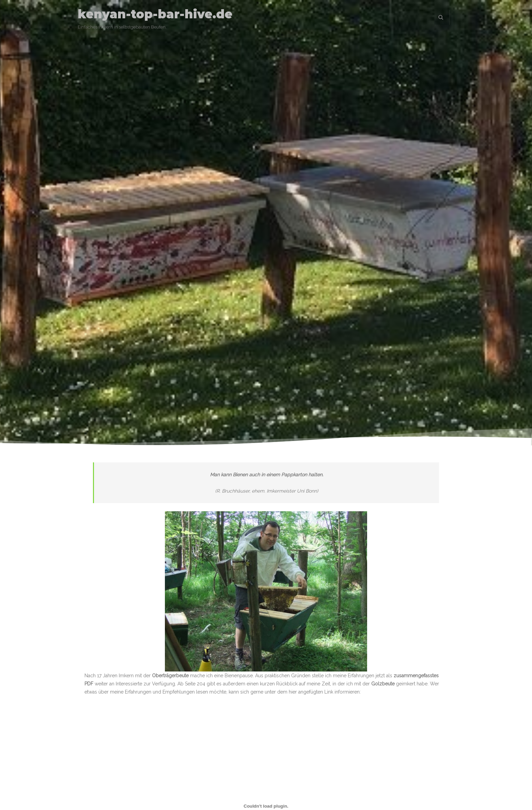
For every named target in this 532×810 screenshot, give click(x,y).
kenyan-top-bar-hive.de (155, 14)
